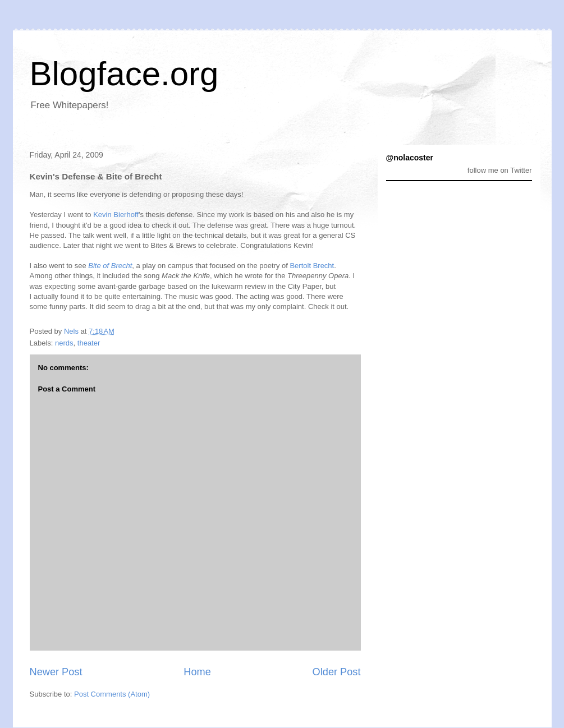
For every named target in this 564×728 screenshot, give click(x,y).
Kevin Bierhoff (116, 215)
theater (89, 343)
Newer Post (56, 672)
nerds (64, 343)
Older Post (337, 672)
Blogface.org (124, 74)
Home (197, 672)
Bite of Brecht (110, 266)
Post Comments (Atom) (112, 694)
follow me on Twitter (500, 170)
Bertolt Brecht (312, 266)
